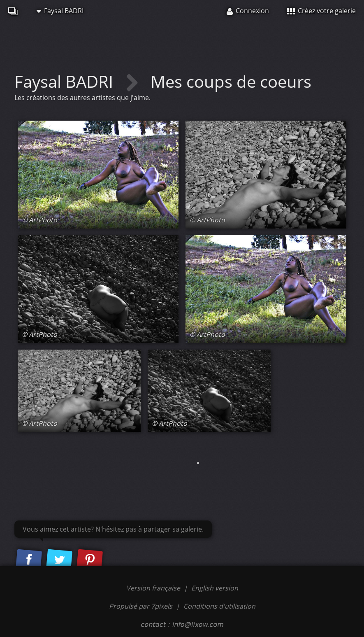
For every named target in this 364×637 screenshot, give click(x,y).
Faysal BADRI (60, 11)
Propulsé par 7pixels (141, 606)
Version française (154, 588)
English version (215, 588)
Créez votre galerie (321, 11)
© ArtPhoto (39, 220)
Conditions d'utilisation (219, 606)
